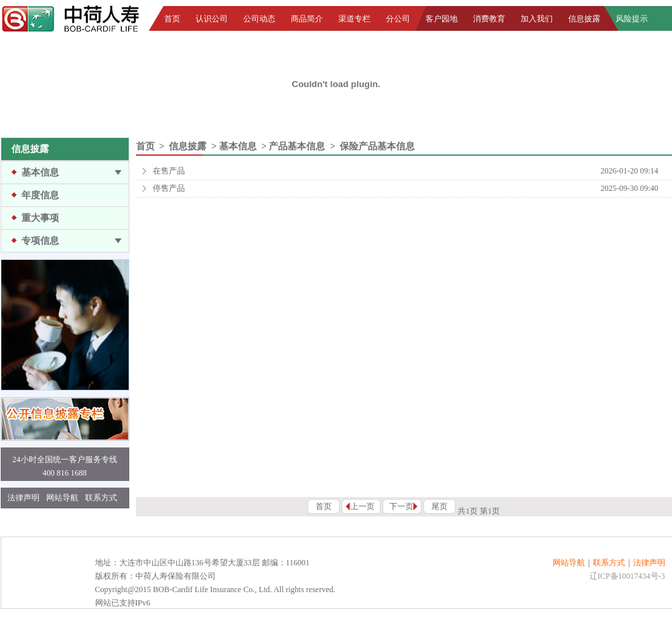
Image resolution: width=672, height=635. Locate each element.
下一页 (401, 506)
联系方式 (101, 498)
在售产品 (169, 171)
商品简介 (307, 19)
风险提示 (632, 19)
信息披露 (584, 19)
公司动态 (259, 19)
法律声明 (23, 498)
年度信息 (40, 195)
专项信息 (40, 241)
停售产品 (169, 188)
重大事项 (40, 218)
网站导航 (62, 498)
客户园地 (442, 19)
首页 (172, 19)
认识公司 (212, 19)
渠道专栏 (354, 19)
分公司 (398, 19)
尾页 (440, 506)
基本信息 (40, 172)
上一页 (362, 506)
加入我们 (537, 19)
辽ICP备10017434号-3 (627, 576)
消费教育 (489, 19)
